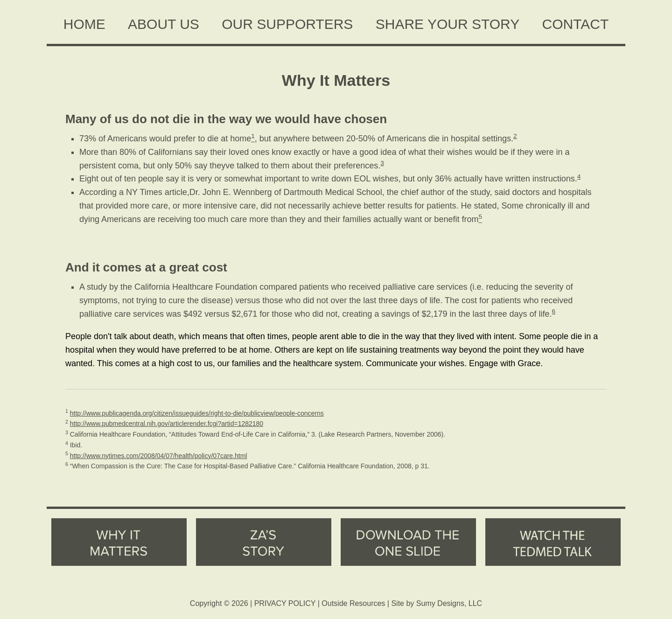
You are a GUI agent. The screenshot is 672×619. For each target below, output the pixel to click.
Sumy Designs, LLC (449, 603)
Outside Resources (353, 603)
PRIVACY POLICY (285, 603)
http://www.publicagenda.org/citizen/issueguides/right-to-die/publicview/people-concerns (197, 413)
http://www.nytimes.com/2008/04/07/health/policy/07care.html (159, 456)
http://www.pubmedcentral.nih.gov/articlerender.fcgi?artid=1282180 (167, 424)
